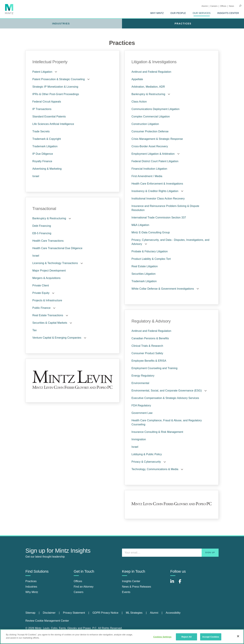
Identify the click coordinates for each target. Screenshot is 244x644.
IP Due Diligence (43, 154)
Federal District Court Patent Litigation (155, 161)
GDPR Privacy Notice (105, 613)
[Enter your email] (170, 553)
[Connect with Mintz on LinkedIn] (174, 583)
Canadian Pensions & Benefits (150, 338)
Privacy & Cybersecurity (146, 462)
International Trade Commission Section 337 (159, 218)
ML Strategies (134, 613)
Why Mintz (157, 13)
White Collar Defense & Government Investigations (163, 289)
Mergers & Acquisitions (46, 278)
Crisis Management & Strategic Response (157, 139)
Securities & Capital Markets (50, 323)
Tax (34, 330)
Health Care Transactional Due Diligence (57, 248)
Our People (178, 13)
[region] (122, 637)
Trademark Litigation (45, 146)
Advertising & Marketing (47, 169)
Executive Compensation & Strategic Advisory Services (165, 398)
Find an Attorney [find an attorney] (84, 587)
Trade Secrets (41, 131)
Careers (214, 6)
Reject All (187, 637)
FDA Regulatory (141, 405)
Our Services (202, 13)
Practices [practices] (31, 581)
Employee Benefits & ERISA (149, 361)
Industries (61, 24)
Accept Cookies (211, 637)
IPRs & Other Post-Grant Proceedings (56, 94)
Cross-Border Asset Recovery (150, 146)
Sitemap (30, 613)
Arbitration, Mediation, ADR (148, 87)
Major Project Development (49, 271)
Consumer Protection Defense (150, 131)
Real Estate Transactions (48, 315)
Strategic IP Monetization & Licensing (55, 87)
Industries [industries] (31, 587)
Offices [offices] (78, 581)
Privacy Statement (74, 613)
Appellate (137, 79)
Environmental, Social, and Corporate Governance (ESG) (167, 391)
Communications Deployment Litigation (155, 109)
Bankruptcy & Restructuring (49, 218)
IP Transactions (42, 109)
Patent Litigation (42, 72)
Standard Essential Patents (49, 117)
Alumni (205, 6)
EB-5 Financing (42, 233)
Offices (223, 6)
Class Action (139, 102)
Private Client (41, 285)
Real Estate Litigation (145, 266)
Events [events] (126, 592)
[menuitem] (157, 13)
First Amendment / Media (147, 176)
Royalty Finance (42, 161)
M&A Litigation (140, 225)
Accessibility (173, 613)
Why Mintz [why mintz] (32, 592)
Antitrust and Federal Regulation (151, 72)
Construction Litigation (145, 124)
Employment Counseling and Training (154, 368)
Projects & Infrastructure (47, 300)
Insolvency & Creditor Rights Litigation (155, 191)
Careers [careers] (79, 592)
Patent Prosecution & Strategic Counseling (59, 79)
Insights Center (228, 13)
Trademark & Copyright (47, 139)
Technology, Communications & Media (155, 469)
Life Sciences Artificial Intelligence (53, 124)
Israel (36, 176)
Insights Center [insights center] (131, 581)
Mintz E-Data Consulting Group (151, 232)
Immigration (139, 439)
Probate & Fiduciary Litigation (150, 251)
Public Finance (41, 308)
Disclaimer (49, 613)
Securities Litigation (144, 274)
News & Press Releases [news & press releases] (137, 587)
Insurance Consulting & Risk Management (157, 432)
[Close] (238, 636)
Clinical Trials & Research (147, 346)
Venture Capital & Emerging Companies (57, 338)
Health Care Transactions (48, 241)
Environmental (140, 383)
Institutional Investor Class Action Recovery (158, 199)
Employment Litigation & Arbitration (153, 154)
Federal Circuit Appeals (47, 102)
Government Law (142, 413)
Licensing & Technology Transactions (55, 263)
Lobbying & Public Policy (147, 454)
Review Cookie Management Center (47, 621)
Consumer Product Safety (147, 353)
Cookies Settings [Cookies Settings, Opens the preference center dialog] (162, 637)
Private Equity (41, 293)
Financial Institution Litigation (149, 169)
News (231, 6)
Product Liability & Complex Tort (151, 259)
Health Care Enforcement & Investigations (157, 184)
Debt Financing (42, 226)
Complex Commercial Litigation (151, 117)
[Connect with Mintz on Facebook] (182, 583)
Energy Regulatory (143, 376)
